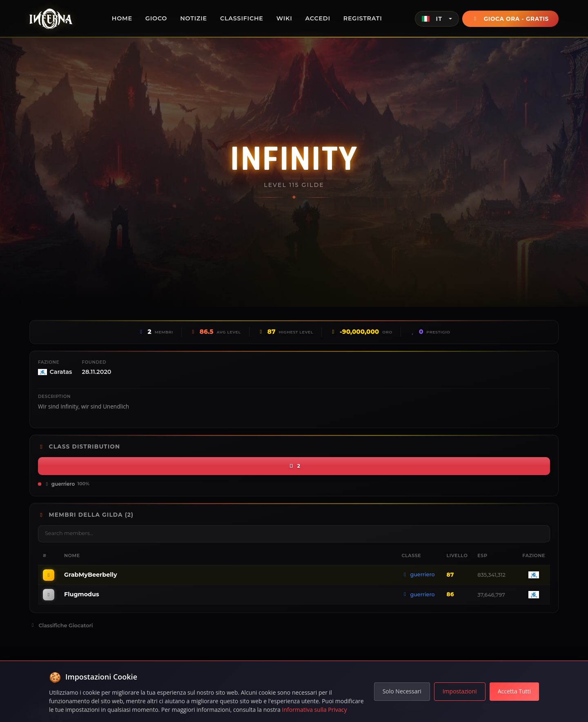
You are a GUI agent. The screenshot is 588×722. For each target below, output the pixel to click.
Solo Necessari (402, 691)
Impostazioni (460, 691)
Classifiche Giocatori (61, 625)
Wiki (284, 18)
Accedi (318, 18)
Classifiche (242, 18)
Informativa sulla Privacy (315, 710)
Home (122, 18)
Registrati (363, 18)
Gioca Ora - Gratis (510, 19)
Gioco (156, 18)
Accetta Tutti (514, 691)
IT (432, 19)
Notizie (194, 18)
